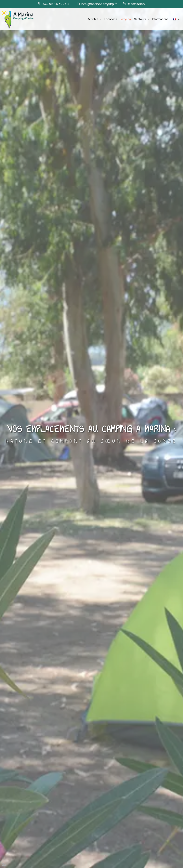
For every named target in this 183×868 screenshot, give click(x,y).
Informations (160, 19)
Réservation (136, 4)
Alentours (140, 19)
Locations (111, 19)
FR (176, 19)
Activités (93, 19)
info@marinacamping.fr (99, 4)
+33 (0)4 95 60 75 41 (57, 4)
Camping (125, 19)
